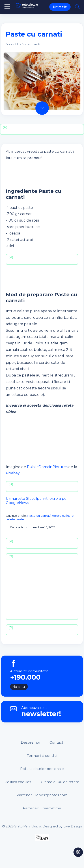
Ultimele (60, 7)
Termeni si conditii (42, 756)
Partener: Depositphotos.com (42, 795)
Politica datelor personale (42, 769)
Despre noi (30, 742)
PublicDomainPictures (47, 467)
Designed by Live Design (62, 826)
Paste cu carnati (39, 516)
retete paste (15, 519)
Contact (56, 742)
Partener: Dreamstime (42, 808)
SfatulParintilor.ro (28, 826)
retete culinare (63, 516)
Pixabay (13, 473)
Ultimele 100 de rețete (60, 782)
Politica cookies (18, 782)
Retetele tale (12, 44)
